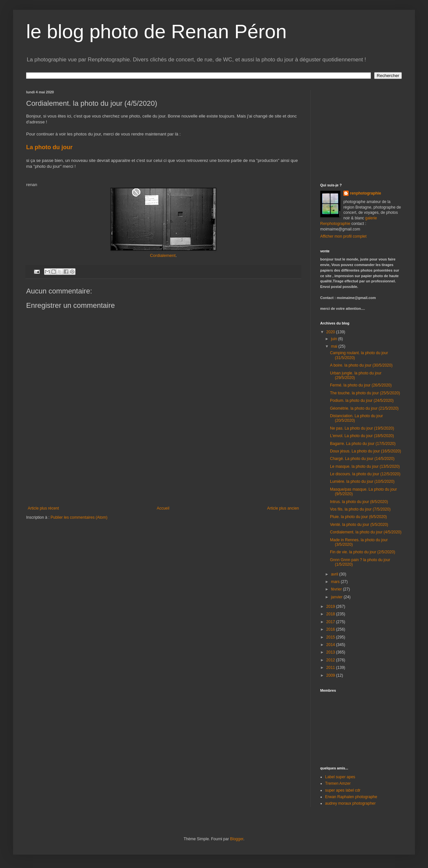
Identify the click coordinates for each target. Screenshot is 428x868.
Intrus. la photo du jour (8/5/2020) (359, 502)
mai (335, 346)
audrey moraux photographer (350, 803)
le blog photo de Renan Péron (156, 32)
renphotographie (365, 193)
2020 (331, 332)
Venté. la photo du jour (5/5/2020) (359, 525)
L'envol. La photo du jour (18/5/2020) (362, 436)
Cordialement (163, 255)
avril (335, 574)
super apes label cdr (343, 790)
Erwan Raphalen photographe (351, 797)
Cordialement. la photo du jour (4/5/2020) (366, 532)
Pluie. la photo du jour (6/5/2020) (358, 517)
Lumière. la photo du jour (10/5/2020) (362, 481)
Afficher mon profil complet (343, 236)
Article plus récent (43, 508)
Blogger (237, 839)
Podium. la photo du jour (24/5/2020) (362, 401)
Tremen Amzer (338, 783)
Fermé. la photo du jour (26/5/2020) (361, 385)
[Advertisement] (163, 477)
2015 (331, 637)
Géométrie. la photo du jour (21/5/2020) (364, 408)
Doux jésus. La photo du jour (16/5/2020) (365, 451)
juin (335, 339)
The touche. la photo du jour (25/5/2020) (365, 393)
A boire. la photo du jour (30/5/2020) (361, 365)
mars (336, 582)
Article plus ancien (283, 508)
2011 (331, 668)
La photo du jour (50, 147)
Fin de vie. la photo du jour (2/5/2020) (362, 552)
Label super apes (340, 777)
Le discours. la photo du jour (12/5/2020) (365, 474)
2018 (331, 614)
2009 (331, 675)
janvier (337, 597)
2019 (331, 607)
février (337, 589)
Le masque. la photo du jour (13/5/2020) (365, 466)
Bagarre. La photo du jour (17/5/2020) (363, 444)
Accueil (163, 508)
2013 (331, 652)
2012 (331, 660)
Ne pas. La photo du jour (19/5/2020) (362, 428)
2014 (331, 645)
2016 (331, 629)
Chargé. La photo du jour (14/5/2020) (362, 459)
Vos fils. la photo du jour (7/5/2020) (360, 509)
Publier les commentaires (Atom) (79, 517)
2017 (331, 622)
